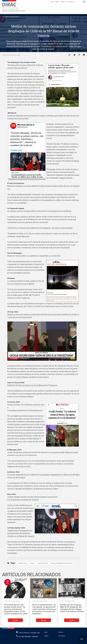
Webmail (63, 2)
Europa (32, 563)
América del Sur (43, 563)
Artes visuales (15, 17)
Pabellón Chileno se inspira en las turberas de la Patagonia (32, 385)
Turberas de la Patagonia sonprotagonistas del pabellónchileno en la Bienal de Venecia (21, 533)
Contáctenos (71, 2)
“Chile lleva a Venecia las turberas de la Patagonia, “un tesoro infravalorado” (40, 228)
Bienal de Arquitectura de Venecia (62, 563)
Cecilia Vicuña (22, 563)
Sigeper (57, 2)
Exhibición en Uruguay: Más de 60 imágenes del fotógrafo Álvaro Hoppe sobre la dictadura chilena (72, 608)
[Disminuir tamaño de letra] (79, 1)
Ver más (15, 620)
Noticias (8, 17)
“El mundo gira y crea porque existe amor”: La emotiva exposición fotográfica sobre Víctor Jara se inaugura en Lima (16, 609)
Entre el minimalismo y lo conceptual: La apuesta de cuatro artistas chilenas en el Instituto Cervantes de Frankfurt (44, 609)
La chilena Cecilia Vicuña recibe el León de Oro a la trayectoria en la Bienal (39, 211)
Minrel (52, 2)
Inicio (4, 17)
